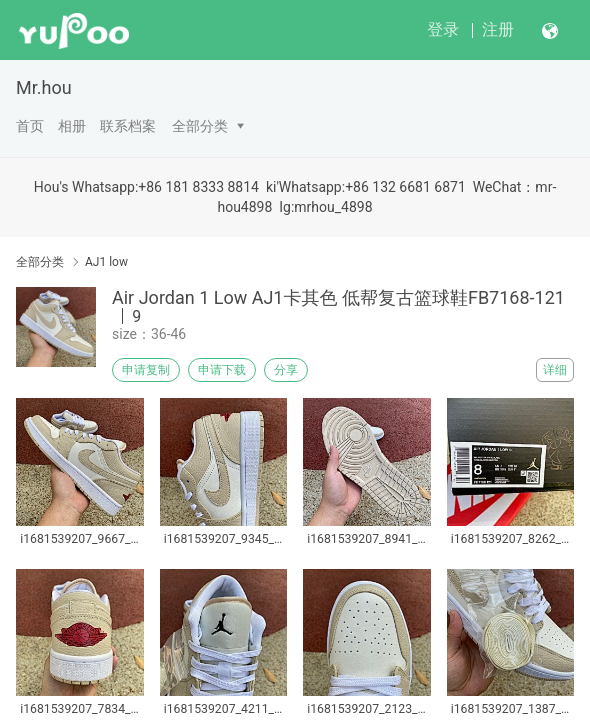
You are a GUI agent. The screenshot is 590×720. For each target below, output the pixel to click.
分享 (286, 370)
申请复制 (146, 370)
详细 (555, 370)
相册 (72, 126)
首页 (30, 126)
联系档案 (128, 126)
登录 (443, 29)
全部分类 (200, 126)
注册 (498, 29)
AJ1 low (106, 262)
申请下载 (222, 370)
